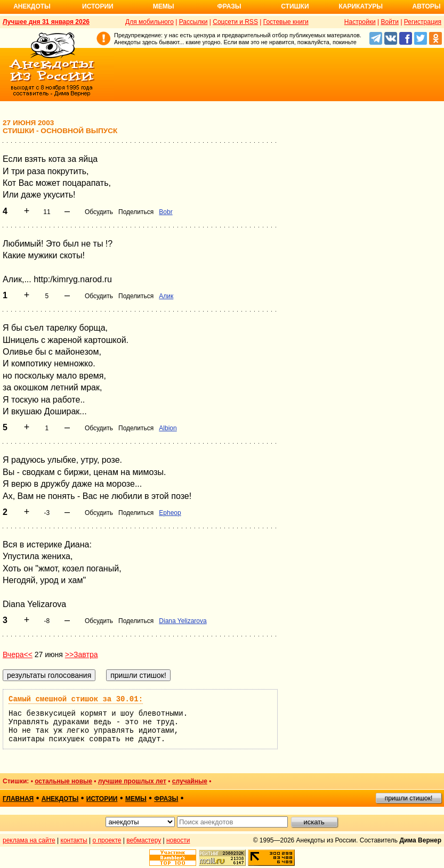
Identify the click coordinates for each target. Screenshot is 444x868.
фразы (166, 799)
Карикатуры (361, 6)
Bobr (166, 212)
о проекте (107, 840)
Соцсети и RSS (235, 22)
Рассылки (193, 22)
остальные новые (63, 781)
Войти (390, 22)
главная (18, 799)
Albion (168, 428)
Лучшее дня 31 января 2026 (46, 22)
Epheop (170, 513)
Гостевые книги (286, 22)
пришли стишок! (409, 798)
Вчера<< (18, 654)
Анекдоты (32, 6)
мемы (136, 799)
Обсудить (99, 212)
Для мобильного (150, 22)
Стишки (295, 6)
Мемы (164, 6)
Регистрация (423, 22)
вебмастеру (144, 840)
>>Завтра (82, 654)
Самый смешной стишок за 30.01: (76, 699)
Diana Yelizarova (183, 621)
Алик (166, 296)
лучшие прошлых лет (132, 781)
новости (178, 840)
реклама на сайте (29, 840)
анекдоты (60, 799)
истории (102, 799)
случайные (190, 781)
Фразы (229, 6)
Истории (98, 6)
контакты (74, 840)
